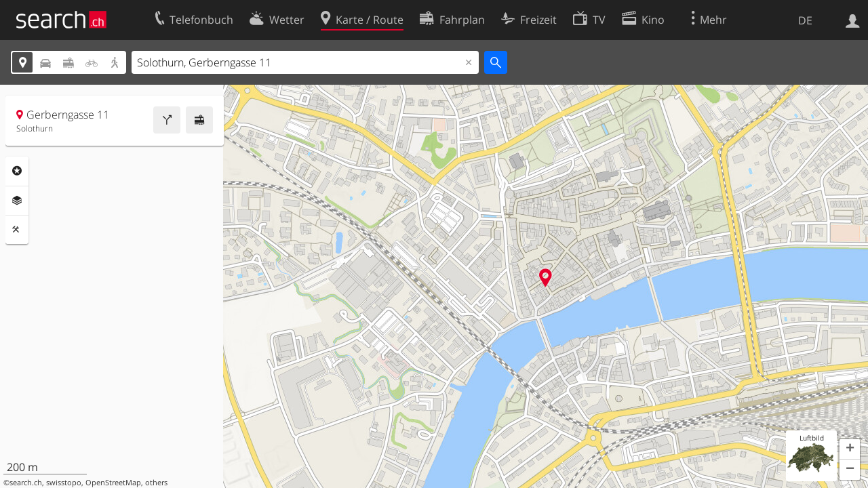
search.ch (26, 483)
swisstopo (64, 483)
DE (805, 20)
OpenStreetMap (113, 483)
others (156, 483)
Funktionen (17, 230)
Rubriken (17, 171)
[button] (850, 449)
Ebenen (17, 201)
